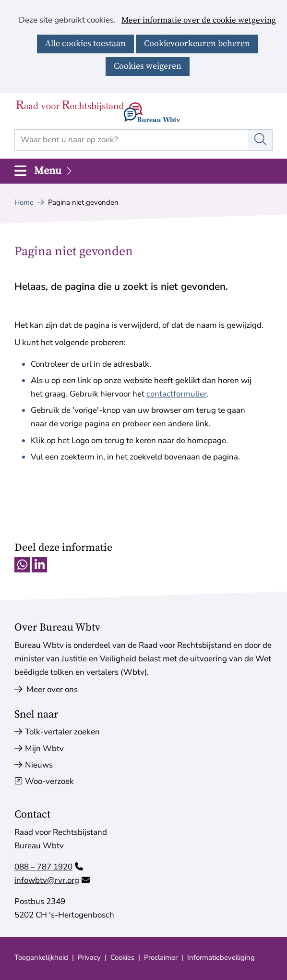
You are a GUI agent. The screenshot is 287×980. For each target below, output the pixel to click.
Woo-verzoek (49, 781)
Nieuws (39, 765)
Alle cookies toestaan (85, 43)
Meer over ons (46, 689)
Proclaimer (161, 957)
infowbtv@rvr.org (52, 880)
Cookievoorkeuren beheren (197, 43)
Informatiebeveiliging (221, 957)
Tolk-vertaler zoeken (62, 732)
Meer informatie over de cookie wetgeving (199, 21)
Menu (54, 171)
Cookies (122, 957)
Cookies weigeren (148, 66)
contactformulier (177, 394)
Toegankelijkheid (41, 957)
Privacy (89, 957)
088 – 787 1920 (49, 867)
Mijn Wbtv (44, 749)
